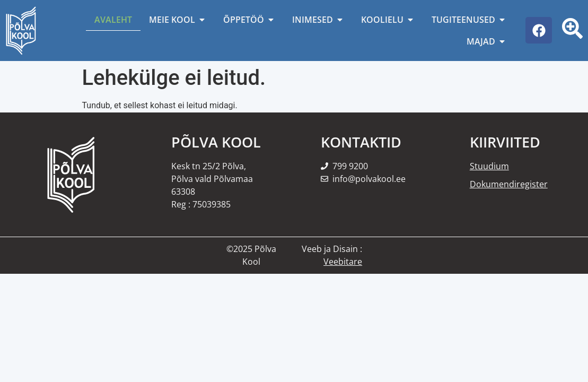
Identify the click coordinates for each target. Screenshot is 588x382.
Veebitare (343, 262)
